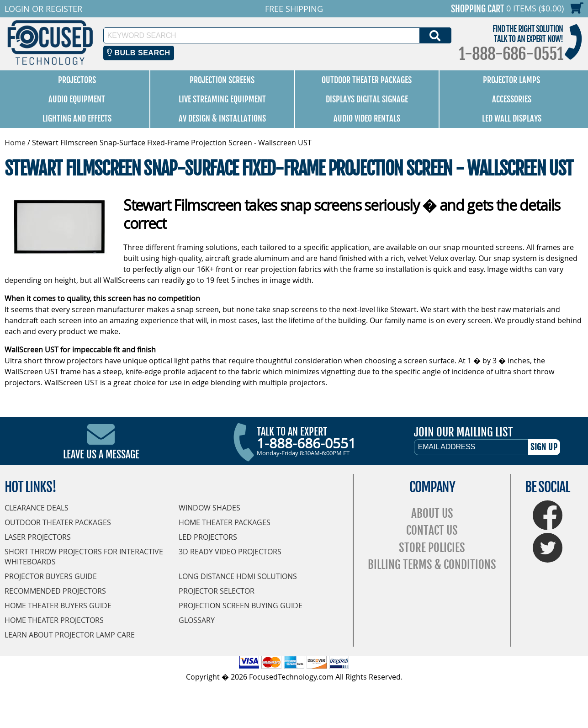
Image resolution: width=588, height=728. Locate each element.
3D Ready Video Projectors (230, 552)
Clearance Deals (37, 508)
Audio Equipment (77, 99)
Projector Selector (217, 591)
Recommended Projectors (55, 591)
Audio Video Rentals (367, 118)
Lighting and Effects (77, 118)
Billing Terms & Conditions (432, 565)
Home (15, 143)
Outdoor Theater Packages (367, 80)
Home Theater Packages (225, 522)
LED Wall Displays (512, 118)
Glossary (197, 620)
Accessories (512, 99)
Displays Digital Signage (367, 99)
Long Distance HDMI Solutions (238, 576)
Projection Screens (222, 80)
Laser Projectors (38, 537)
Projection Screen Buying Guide (241, 606)
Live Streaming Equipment (222, 99)
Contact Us (432, 530)
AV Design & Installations (222, 118)
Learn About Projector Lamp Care (70, 635)
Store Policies (432, 548)
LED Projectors (208, 537)
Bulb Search (139, 53)
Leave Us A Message (101, 454)
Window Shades (209, 508)
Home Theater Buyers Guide (58, 606)
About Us (432, 513)
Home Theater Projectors (54, 620)
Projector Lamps (511, 80)
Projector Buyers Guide (51, 576)
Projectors (77, 80)
